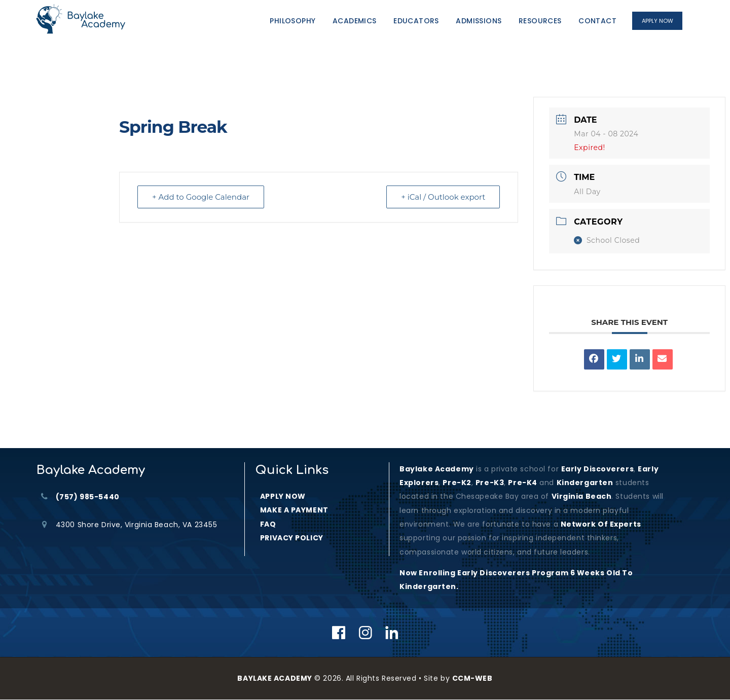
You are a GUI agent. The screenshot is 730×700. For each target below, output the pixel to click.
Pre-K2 (457, 483)
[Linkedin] (392, 633)
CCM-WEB (472, 678)
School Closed (607, 240)
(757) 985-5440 (88, 497)
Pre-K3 (490, 483)
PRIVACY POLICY (292, 538)
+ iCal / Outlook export (443, 197)
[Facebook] (339, 633)
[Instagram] (366, 633)
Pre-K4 (522, 483)
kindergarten (585, 483)
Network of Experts (601, 524)
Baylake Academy (436, 469)
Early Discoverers (598, 469)
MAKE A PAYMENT (294, 510)
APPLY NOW (283, 496)
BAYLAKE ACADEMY (275, 678)
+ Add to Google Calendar (201, 197)
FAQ (268, 524)
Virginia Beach (582, 496)
